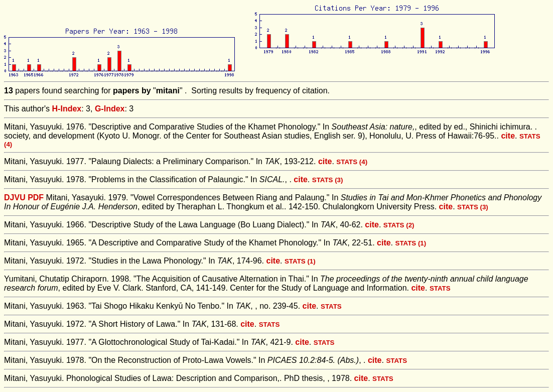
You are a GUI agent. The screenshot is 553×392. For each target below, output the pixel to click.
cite (508, 136)
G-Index (110, 109)
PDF (36, 198)
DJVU (15, 198)
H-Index (67, 109)
